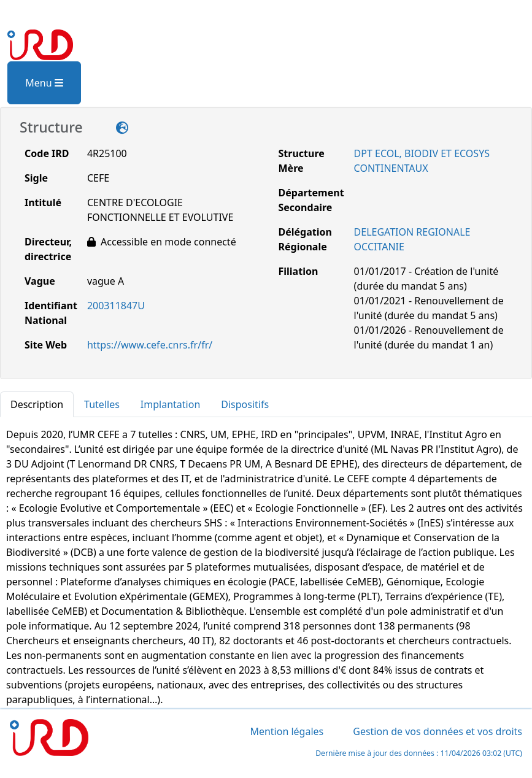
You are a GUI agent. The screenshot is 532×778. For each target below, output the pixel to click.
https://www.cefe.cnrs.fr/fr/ (150, 345)
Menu (44, 83)
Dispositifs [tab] (245, 404)
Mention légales (287, 731)
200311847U (116, 306)
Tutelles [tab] (102, 404)
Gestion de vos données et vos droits (438, 731)
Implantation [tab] (170, 404)
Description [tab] (37, 404)
